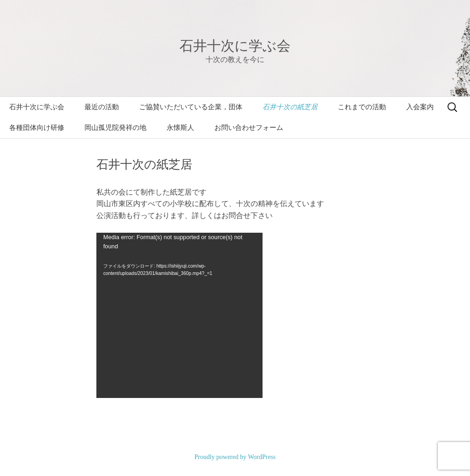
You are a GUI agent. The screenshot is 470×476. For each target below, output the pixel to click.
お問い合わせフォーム (249, 128)
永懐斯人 (180, 128)
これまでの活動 (362, 107)
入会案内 (420, 107)
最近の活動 (102, 107)
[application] (179, 315)
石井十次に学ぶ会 (37, 107)
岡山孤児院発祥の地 (115, 128)
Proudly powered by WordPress (235, 457)
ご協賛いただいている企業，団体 (191, 107)
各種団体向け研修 (37, 128)
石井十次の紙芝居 (290, 107)
